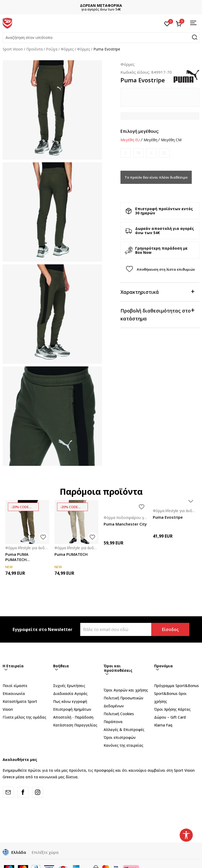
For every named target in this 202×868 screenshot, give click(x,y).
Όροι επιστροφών (120, 737)
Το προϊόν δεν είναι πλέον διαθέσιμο (156, 177)
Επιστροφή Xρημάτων (72, 709)
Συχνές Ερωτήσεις (69, 686)
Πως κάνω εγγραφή (70, 701)
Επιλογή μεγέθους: (140, 131)
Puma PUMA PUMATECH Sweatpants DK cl (22, 557)
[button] (101, 38)
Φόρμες (67, 49)
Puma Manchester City (125, 524)
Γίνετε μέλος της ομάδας (24, 717)
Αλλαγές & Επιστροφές (124, 730)
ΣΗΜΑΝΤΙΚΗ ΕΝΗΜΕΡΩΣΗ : (79, 5)
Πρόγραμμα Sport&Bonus (176, 686)
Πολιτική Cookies (119, 714)
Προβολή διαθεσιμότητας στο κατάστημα (157, 314)
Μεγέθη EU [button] (130, 140)
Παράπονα (113, 722)
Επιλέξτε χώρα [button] (45, 852)
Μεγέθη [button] (150, 140)
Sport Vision (13, 49)
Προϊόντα (34, 49)
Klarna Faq (163, 725)
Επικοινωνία (14, 693)
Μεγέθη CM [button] (171, 140)
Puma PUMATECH (71, 554)
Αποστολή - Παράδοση (73, 717)
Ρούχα (52, 49)
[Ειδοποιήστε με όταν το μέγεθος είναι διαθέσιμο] (126, 153)
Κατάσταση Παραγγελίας (75, 725)
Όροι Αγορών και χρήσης (126, 690)
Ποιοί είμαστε (15, 686)
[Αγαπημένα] (167, 23)
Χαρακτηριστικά (157, 292)
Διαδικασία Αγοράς (70, 693)
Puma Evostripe (168, 517)
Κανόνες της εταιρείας (123, 745)
